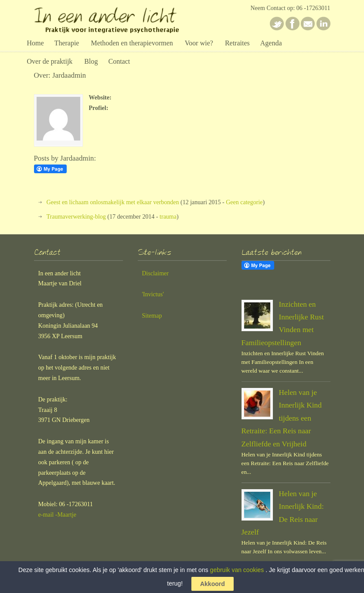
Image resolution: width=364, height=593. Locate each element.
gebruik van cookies (237, 570)
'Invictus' (153, 294)
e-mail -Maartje (57, 515)
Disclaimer (155, 273)
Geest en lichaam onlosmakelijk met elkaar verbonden (113, 202)
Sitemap (152, 316)
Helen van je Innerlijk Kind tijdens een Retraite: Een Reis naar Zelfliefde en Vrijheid (282, 418)
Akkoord (213, 584)
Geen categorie (244, 202)
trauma (168, 217)
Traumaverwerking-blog (76, 217)
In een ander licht (112, 19)
